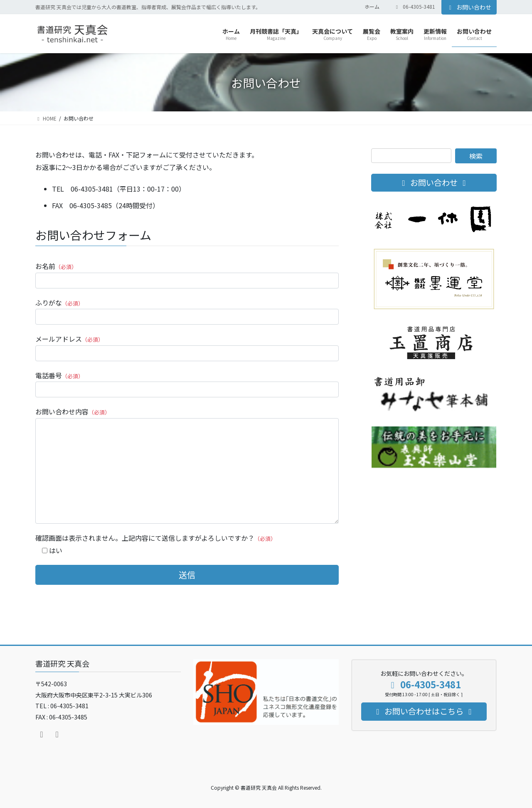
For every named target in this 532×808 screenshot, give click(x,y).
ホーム (372, 7)
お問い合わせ (469, 7)
